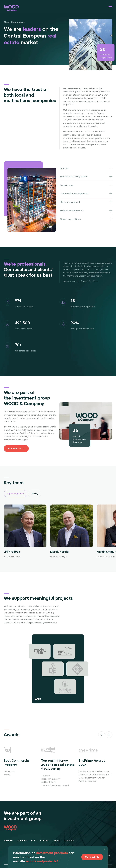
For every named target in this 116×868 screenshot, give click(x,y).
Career (56, 841)
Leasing (34, 494)
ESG (33, 841)
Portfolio (8, 841)
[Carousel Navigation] (95, 735)
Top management (15, 494)
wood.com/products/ (42, 861)
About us (22, 841)
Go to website (92, 857)
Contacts (69, 841)
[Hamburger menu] (110, 8)
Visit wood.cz (16, 449)
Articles (44, 841)
